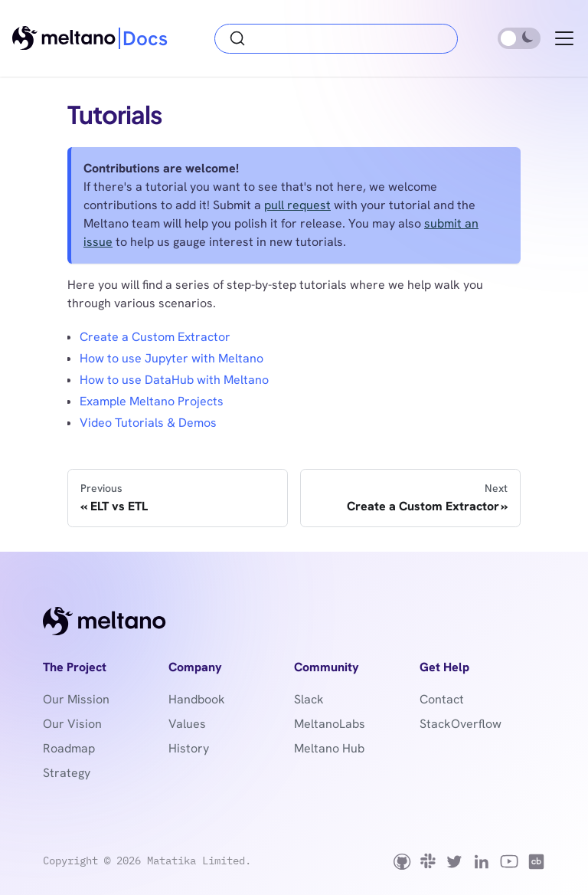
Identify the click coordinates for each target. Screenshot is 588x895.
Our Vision (72, 724)
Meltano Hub (329, 748)
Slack (309, 699)
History (189, 748)
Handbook (197, 699)
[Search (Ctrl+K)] (336, 39)
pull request (297, 205)
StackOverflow (461, 724)
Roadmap (69, 748)
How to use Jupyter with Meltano (171, 358)
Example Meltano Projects (152, 401)
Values (187, 724)
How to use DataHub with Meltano (174, 380)
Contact (442, 699)
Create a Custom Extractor (155, 337)
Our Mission (76, 699)
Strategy (67, 773)
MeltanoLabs (330, 724)
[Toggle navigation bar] (564, 38)
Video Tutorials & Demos (148, 423)
